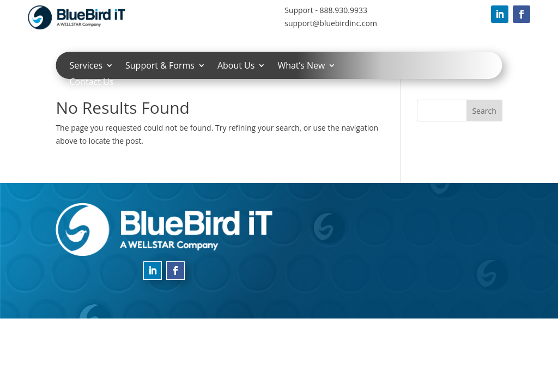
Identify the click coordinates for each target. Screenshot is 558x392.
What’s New (301, 66)
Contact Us (91, 83)
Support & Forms (160, 66)
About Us (236, 66)
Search (484, 111)
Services (86, 66)
